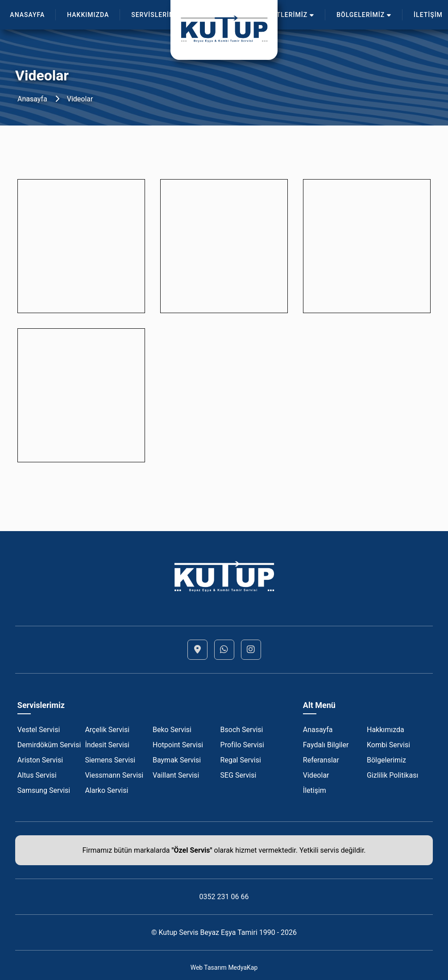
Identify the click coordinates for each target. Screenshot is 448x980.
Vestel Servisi (39, 730)
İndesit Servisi (107, 745)
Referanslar (321, 760)
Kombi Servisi (388, 745)
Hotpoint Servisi (178, 745)
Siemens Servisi (110, 760)
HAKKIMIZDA (88, 15)
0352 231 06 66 (224, 897)
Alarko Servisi (106, 790)
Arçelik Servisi (107, 730)
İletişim (315, 790)
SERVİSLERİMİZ (160, 15)
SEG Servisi (239, 775)
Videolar (80, 99)
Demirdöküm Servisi (49, 745)
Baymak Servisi (177, 760)
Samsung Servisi (44, 790)
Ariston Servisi (40, 760)
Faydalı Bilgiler (326, 745)
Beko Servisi (172, 730)
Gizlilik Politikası (392, 775)
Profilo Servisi (242, 745)
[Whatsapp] (224, 650)
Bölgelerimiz (386, 760)
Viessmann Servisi (114, 775)
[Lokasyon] (197, 650)
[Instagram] (251, 650)
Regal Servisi (241, 760)
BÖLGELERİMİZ (364, 15)
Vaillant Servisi (176, 775)
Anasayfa (32, 99)
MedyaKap (243, 967)
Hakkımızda (386, 730)
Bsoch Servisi (242, 730)
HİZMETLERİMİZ (285, 15)
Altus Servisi (37, 775)
